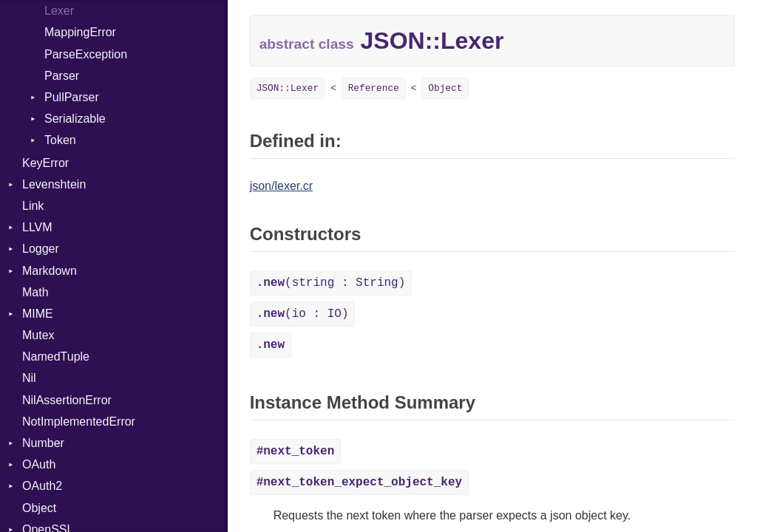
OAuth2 (42, 486)
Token (60, 140)
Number (43, 443)
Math (35, 292)
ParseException (86, 54)
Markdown (50, 271)
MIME (38, 314)
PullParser (72, 97)
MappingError (80, 32)
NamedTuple (56, 357)
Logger (41, 249)
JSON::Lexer (288, 88)
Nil (29, 378)
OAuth (39, 464)
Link (33, 206)
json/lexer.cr (281, 186)
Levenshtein (54, 184)
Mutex (38, 335)
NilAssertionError (67, 400)
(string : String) (331, 283)
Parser (62, 76)
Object (39, 508)
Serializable (75, 119)
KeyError (45, 163)
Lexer (59, 11)
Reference (374, 88)
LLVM (37, 227)
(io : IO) (303, 314)
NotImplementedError (79, 422)
